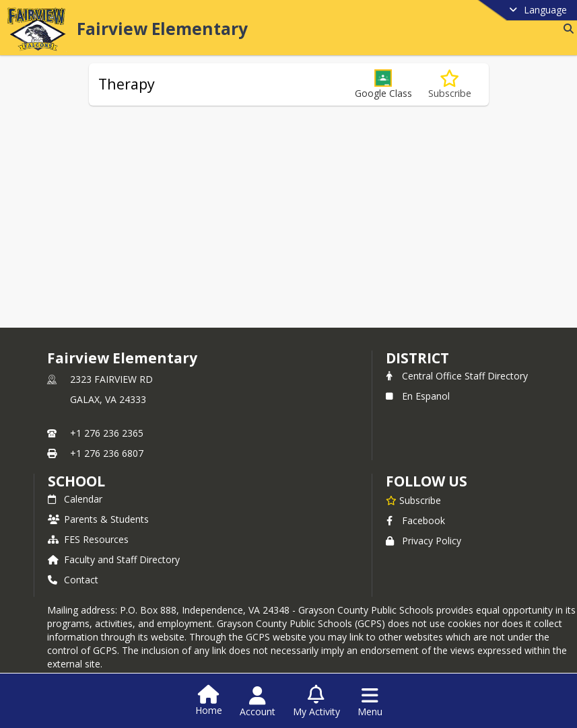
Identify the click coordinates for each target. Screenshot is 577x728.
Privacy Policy (423, 541)
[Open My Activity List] (316, 702)
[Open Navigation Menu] (370, 702)
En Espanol (418, 396)
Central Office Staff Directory (457, 376)
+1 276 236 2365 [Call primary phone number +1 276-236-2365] (107, 433)
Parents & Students (98, 519)
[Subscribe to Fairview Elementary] (413, 500)
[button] (383, 84)
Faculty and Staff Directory (114, 559)
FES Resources (88, 539)
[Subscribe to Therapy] (450, 84)
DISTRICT (417, 358)
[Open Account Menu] (258, 702)
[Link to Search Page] (566, 29)
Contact (73, 580)
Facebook (415, 520)
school (76, 481)
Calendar (75, 499)
